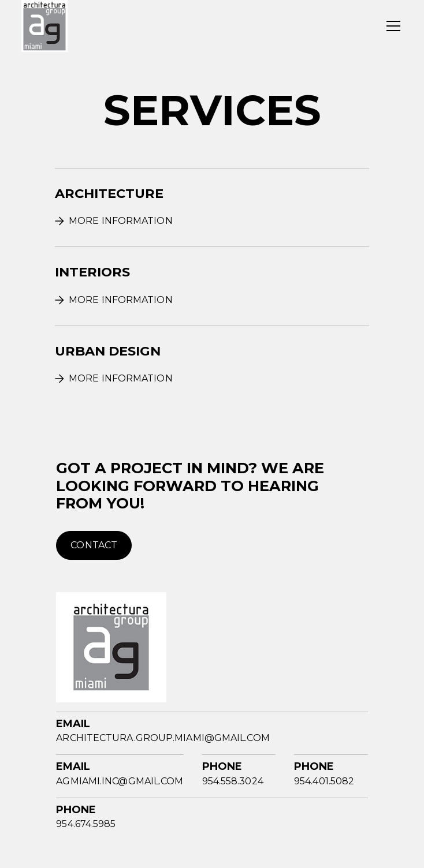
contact (94, 545)
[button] (391, 26)
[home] (44, 26)
